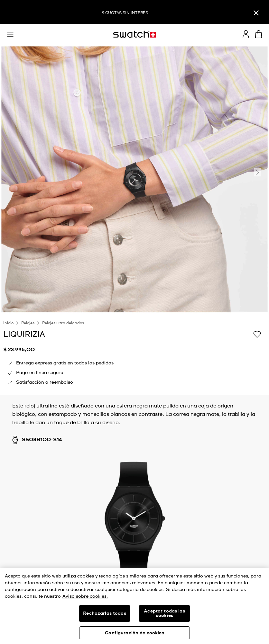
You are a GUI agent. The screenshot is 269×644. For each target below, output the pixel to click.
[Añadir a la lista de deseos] (257, 334)
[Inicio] (134, 34)
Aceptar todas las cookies (164, 613)
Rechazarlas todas (104, 613)
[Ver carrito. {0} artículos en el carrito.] (259, 34)
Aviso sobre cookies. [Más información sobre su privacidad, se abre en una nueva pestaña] (85, 596)
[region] (134, 606)
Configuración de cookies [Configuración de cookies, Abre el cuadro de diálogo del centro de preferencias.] (134, 633)
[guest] (246, 34)
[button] (10, 34)
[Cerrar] (256, 13)
